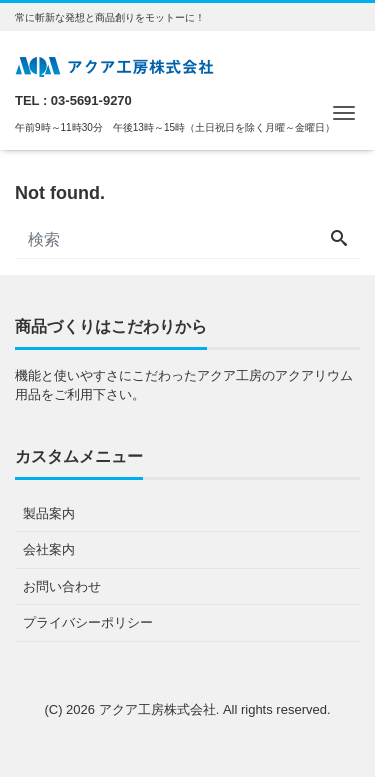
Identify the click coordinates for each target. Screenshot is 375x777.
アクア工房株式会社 (157, 709)
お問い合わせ (62, 586)
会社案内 (49, 549)
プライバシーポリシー (88, 622)
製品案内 (49, 513)
